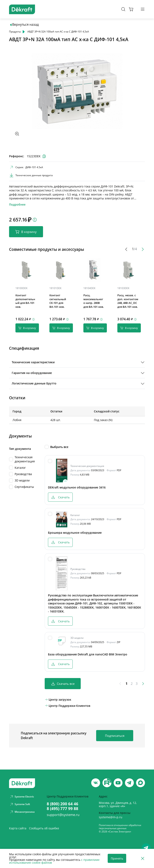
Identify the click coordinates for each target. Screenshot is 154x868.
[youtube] (107, 783)
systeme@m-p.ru (111, 817)
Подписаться (115, 738)
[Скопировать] (30, 289)
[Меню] (143, 9)
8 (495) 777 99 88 (62, 809)
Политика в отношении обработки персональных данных (120, 827)
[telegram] (129, 783)
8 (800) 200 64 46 (62, 804)
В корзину (26, 232)
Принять (117, 858)
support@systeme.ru (63, 815)
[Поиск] (123, 9)
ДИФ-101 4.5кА (34, 167)
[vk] (96, 783)
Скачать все (63, 686)
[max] (141, 783)
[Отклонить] (143, 858)
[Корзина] (131, 9)
